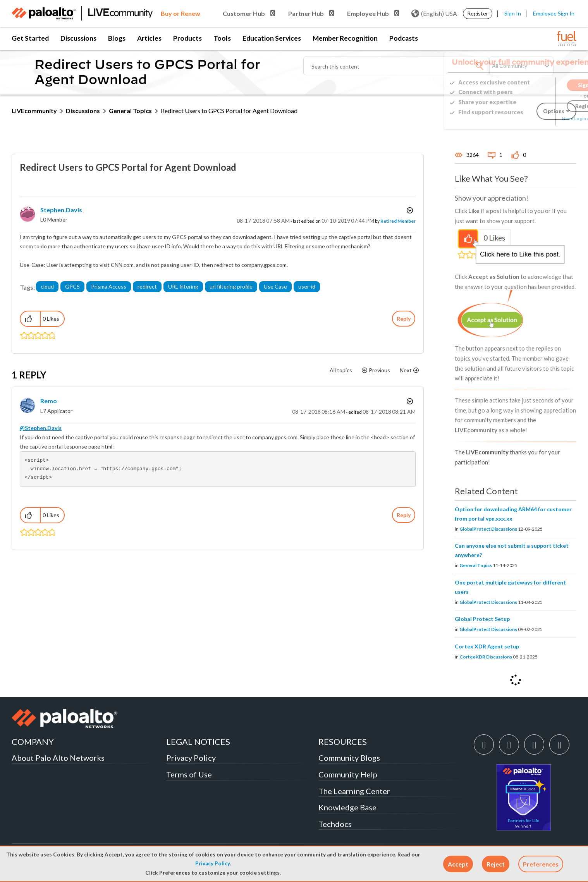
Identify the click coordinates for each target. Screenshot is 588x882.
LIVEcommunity (34, 111)
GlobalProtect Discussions (488, 529)
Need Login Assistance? (542, 118)
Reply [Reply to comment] (404, 515)
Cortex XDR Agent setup (487, 646)
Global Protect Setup (482, 619)
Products (187, 38)
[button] (458, 864)
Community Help (348, 774)
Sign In (513, 13)
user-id (307, 286)
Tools (222, 38)
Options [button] (409, 210)
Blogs (117, 38)
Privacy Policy (212, 863)
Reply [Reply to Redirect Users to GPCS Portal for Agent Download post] (404, 319)
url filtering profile (231, 286)
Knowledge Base (347, 807)
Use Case (275, 286)
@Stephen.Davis (41, 428)
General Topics (130, 111)
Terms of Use (189, 774)
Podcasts (404, 38)
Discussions (78, 38)
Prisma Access (109, 286)
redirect (147, 286)
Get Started (30, 38)
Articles (149, 38)
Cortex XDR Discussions (486, 657)
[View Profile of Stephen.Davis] (61, 210)
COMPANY (33, 742)
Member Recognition (345, 38)
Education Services (272, 38)
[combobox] (396, 66)
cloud (47, 286)
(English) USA (434, 14)
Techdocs (335, 824)
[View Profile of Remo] (49, 401)
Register (478, 13)
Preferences (541, 864)
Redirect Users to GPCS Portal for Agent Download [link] (229, 111)
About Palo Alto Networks (58, 758)
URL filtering (183, 286)
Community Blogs (349, 758)
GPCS (72, 286)
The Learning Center (354, 791)
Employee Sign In (554, 13)
